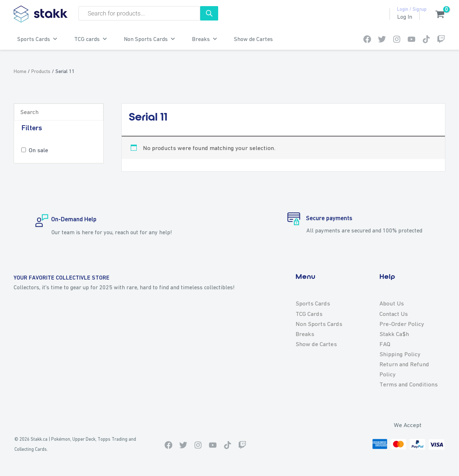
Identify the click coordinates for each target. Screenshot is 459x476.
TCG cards (91, 39)
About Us (392, 303)
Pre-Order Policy (402, 324)
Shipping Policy (400, 354)
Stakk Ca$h (394, 334)
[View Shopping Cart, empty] (436, 15)
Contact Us (394, 314)
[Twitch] (441, 39)
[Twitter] (382, 39)
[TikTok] (426, 39)
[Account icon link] (405, 17)
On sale (39, 150)
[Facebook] (367, 39)
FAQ (385, 344)
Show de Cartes (253, 39)
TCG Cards (309, 314)
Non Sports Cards (150, 39)
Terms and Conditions (409, 384)
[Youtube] (411, 39)
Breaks (205, 39)
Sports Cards (38, 39)
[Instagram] (397, 39)
